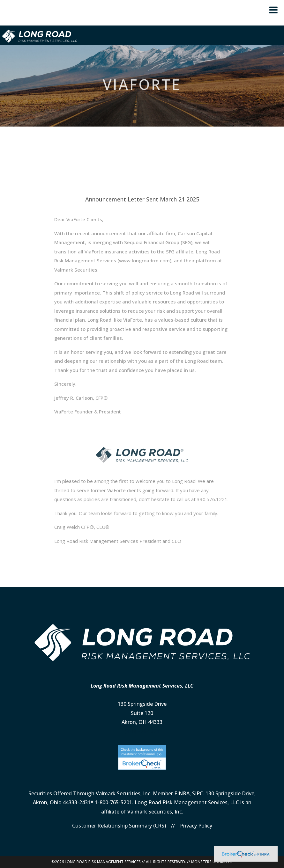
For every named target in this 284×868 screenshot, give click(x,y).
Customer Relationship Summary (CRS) (119, 826)
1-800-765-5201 (113, 802)
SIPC (198, 793)
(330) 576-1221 (142, 731)
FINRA (182, 793)
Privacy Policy (196, 826)
